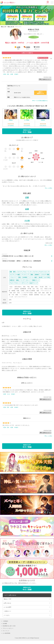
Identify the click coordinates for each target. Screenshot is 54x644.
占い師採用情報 (6, 633)
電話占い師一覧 (11, 27)
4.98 (18, 47)
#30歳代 (16, 74)
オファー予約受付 (34, 37)
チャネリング (25, 275)
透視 (20, 277)
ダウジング (25, 283)
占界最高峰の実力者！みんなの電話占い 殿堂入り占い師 (18, 256)
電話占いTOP (4, 27)
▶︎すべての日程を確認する (40, 101)
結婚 (27, 209)
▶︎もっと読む (48, 245)
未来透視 (25, 277)
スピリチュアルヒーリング (24, 272)
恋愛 (27, 198)
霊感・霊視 (13, 272)
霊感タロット (36, 280)
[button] (37, 48)
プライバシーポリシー (8, 628)
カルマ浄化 (47, 277)
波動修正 (37, 275)
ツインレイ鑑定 (33, 277)
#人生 (9, 394)
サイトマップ (6, 631)
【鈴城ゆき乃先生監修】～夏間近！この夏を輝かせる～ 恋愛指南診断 (21, 261)
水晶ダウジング (33, 283)
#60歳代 (13, 394)
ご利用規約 (5, 621)
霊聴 (32, 275)
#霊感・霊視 (6, 74)
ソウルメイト (13, 277)
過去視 (40, 277)
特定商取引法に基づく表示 (9, 626)
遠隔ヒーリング (20, 280)
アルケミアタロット (15, 283)
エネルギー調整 (45, 275)
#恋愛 (12, 74)
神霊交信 (12, 280)
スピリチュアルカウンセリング (41, 272)
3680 (28, 47)
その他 (27, 221)
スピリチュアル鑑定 (15, 275)
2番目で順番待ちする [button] (40, 93)
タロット (28, 280)
